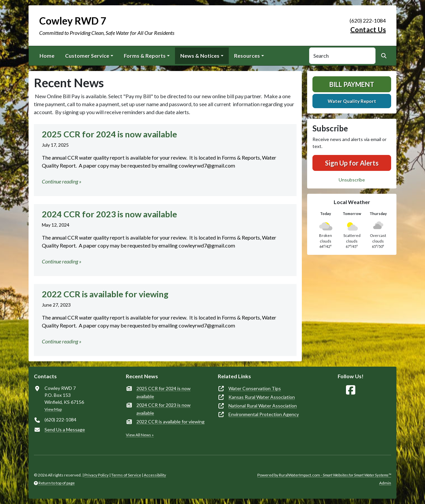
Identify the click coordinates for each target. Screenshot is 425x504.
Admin (385, 483)
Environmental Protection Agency (264, 414)
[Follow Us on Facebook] (351, 390)
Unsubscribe (352, 180)
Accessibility (155, 475)
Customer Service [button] (87, 56)
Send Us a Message (65, 430)
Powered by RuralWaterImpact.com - (324, 475)
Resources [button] (247, 56)
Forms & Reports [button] (145, 56)
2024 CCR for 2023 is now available (164, 409)
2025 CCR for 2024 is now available (164, 392)
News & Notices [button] (200, 56)
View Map (53, 409)
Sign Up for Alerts (352, 163)
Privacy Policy (96, 475)
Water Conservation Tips (255, 388)
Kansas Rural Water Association (262, 397)
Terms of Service (126, 475)
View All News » (140, 435)
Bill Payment (352, 84)
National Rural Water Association (263, 406)
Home (47, 56)
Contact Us (368, 30)
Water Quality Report (352, 101)
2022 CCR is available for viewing (170, 422)
